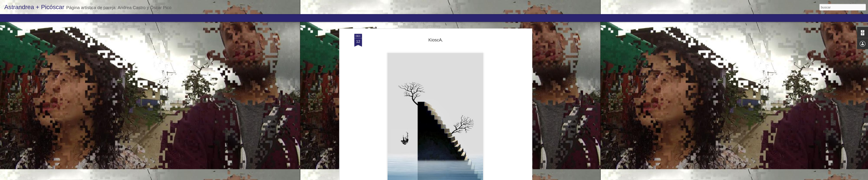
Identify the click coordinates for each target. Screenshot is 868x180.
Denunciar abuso (465, 178)
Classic (7, 18)
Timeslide (93, 18)
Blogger (451, 178)
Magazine (35, 18)
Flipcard (20, 18)
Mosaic (50, 18)
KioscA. (436, 23)
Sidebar (63, 18)
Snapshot (78, 18)
